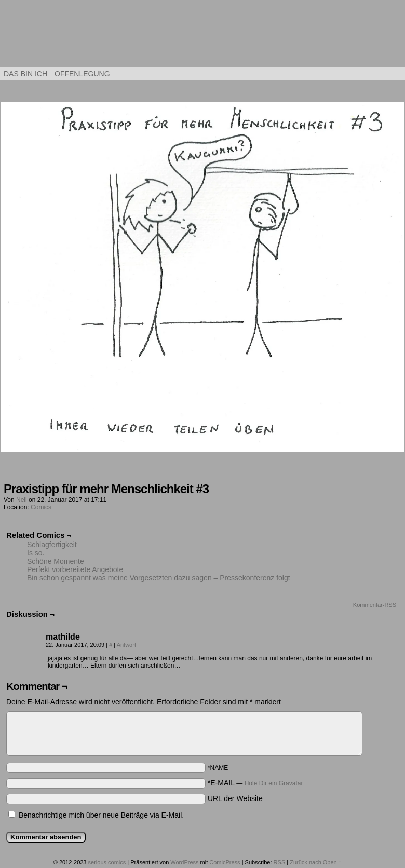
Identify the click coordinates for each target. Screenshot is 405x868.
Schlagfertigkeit (52, 545)
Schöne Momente (56, 561)
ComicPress (225, 862)
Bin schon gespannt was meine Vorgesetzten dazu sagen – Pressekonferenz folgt (159, 578)
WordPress (184, 862)
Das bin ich (25, 74)
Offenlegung (82, 74)
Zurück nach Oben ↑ (315, 862)
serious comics (203, 36)
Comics (41, 507)
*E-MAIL (255, 783)
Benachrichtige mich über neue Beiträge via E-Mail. (101, 815)
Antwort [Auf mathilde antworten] (126, 645)
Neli (22, 500)
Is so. (36, 553)
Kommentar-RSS (375, 605)
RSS (280, 862)
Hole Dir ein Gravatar (274, 783)
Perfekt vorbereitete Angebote (75, 569)
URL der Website (235, 798)
